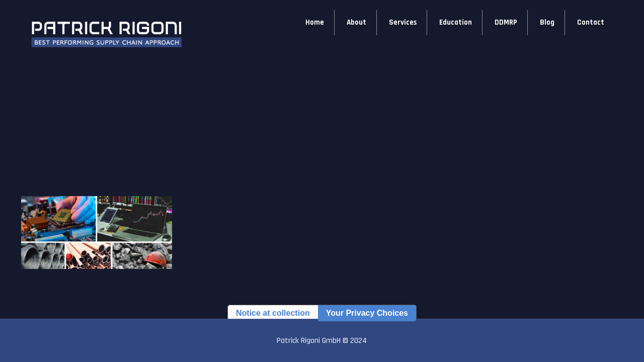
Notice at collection (273, 313)
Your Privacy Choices (367, 313)
